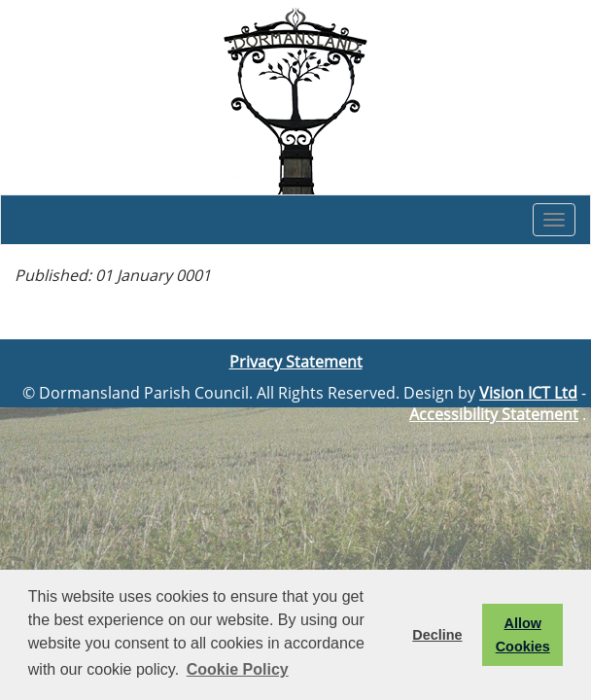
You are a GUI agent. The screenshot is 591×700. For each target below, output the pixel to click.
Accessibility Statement (494, 414)
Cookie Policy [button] (238, 669)
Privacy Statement (296, 362)
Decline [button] (437, 635)
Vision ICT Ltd (528, 393)
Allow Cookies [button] (523, 635)
